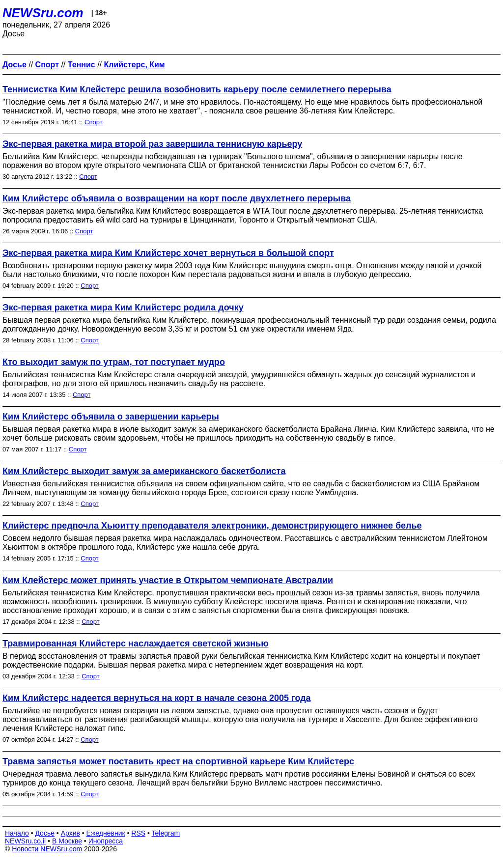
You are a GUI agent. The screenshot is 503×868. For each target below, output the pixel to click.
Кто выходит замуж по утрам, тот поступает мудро (114, 362)
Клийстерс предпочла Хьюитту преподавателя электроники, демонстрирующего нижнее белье (212, 526)
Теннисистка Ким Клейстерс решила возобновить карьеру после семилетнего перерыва (197, 89)
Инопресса (106, 841)
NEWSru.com (43, 13)
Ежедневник (106, 833)
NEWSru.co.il (25, 841)
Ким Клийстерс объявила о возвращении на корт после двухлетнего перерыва (177, 198)
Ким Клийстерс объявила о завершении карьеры (111, 417)
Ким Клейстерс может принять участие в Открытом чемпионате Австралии (168, 580)
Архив (70, 833)
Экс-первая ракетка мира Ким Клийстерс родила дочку (123, 308)
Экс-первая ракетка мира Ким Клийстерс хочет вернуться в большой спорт (168, 253)
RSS (138, 833)
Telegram (166, 833)
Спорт (94, 122)
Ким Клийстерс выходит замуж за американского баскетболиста (144, 471)
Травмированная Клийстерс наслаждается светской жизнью (136, 644)
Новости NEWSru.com (47, 849)
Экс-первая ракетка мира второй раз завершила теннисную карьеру (152, 144)
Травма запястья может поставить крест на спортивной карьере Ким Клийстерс (178, 761)
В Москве (67, 841)
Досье (45, 833)
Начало (17, 833)
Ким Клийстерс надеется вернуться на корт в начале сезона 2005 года (157, 698)
